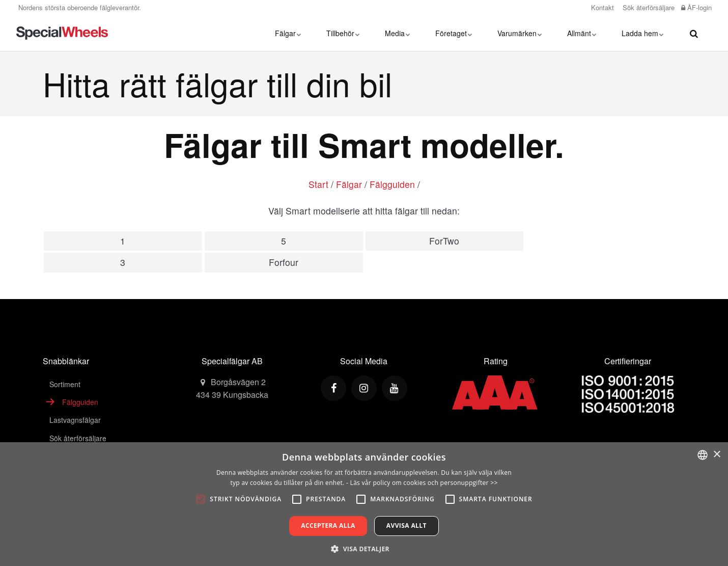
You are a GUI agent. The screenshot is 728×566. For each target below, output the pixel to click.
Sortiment (65, 384)
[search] (694, 33)
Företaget (454, 33)
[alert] (364, 504)
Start (318, 184)
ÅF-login (696, 7)
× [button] (717, 455)
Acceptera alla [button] (328, 525)
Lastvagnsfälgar (75, 420)
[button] (364, 549)
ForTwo (444, 241)
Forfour (284, 262)
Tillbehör (343, 33)
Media (397, 33)
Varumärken (520, 33)
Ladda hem (642, 33)
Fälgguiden (392, 184)
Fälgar (288, 33)
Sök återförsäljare (648, 7)
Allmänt (582, 33)
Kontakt (601, 7)
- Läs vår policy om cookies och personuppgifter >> (422, 483)
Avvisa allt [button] (407, 525)
